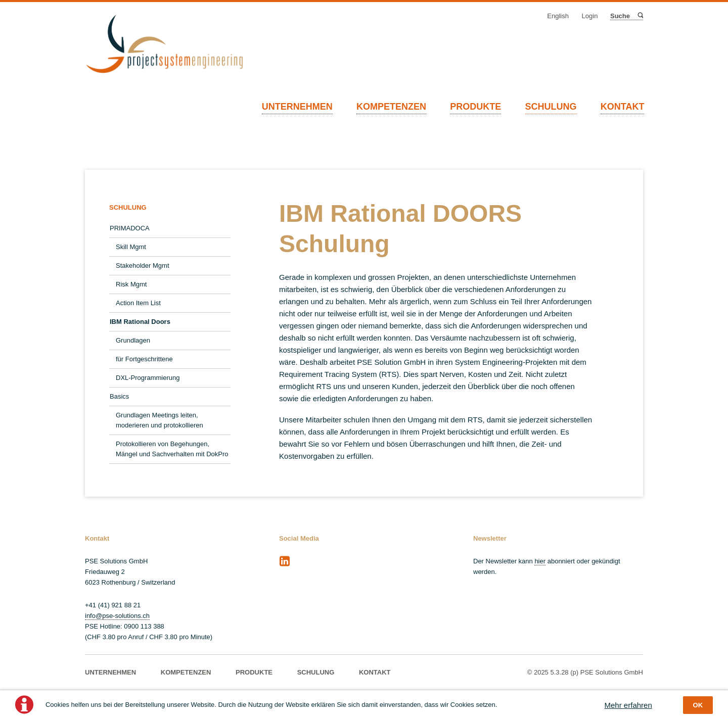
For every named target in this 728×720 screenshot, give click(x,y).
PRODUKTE (475, 107)
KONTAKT (623, 107)
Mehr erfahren (628, 705)
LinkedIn (285, 561)
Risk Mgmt (131, 284)
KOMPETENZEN (391, 107)
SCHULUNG (551, 107)
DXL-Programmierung (148, 378)
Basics (119, 396)
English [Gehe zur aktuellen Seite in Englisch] (558, 16)
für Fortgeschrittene (144, 359)
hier (540, 561)
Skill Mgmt (131, 247)
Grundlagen (133, 340)
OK (698, 705)
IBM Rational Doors (140, 322)
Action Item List (138, 303)
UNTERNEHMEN (297, 107)
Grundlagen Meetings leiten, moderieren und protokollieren (160, 420)
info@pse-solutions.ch (117, 616)
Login (590, 16)
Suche (640, 16)
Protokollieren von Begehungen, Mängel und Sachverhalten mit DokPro (172, 449)
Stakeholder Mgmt (143, 266)
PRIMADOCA (130, 228)
